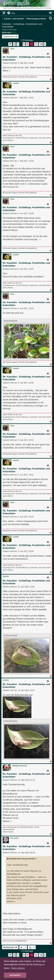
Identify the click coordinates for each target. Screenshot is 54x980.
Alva (12, 49)
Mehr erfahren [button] (18, 968)
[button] (10, 44)
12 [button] (41, 44)
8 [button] (24, 44)
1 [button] (18, 44)
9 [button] (27, 44)
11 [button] (36, 44)
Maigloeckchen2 (20, 766)
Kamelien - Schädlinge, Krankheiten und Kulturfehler (22, 25)
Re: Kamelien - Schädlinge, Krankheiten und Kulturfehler (26, 58)
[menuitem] (11, 13)
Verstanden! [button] (15, 975)
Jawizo (6, 576)
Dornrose (14, 838)
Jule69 (16, 83)
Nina (14, 33)
